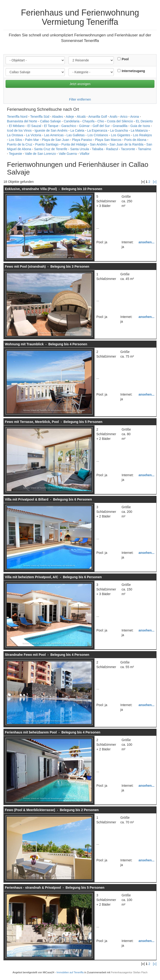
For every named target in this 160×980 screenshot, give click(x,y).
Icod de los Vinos (19, 130)
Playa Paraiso (82, 140)
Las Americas (54, 135)
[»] (155, 182)
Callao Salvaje (50, 121)
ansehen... (147, 242)
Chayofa (88, 121)
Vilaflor (85, 154)
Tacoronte (128, 149)
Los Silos (16, 140)
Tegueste (15, 154)
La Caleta (77, 130)
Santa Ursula (80, 149)
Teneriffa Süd (40, 117)
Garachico (69, 126)
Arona (135, 117)
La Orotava (15, 135)
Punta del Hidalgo (74, 144)
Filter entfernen (80, 99)
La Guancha (119, 130)
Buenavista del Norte (22, 121)
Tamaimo (145, 149)
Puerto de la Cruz (20, 144)
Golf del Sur (101, 126)
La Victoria (34, 135)
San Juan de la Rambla (127, 144)
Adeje (70, 117)
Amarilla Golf (98, 117)
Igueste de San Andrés (51, 130)
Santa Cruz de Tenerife (51, 149)
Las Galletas (76, 135)
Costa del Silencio (120, 121)
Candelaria (72, 121)
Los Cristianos (98, 135)
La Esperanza (97, 130)
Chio (101, 121)
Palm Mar (32, 140)
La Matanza (139, 130)
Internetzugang (133, 71)
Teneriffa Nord (17, 117)
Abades (57, 117)
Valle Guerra (68, 154)
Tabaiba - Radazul (105, 149)
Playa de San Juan (56, 140)
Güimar (84, 126)
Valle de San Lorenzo (41, 154)
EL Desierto (144, 121)
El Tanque (51, 126)
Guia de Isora (140, 126)
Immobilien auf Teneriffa (70, 972)
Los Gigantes (121, 135)
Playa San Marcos (108, 140)
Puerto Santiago (47, 144)
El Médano (17, 126)
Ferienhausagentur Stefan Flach (129, 972)
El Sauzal (34, 126)
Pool (125, 59)
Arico (124, 117)
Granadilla (120, 126)
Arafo (113, 117)
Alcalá (81, 117)
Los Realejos (142, 135)
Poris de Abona (135, 140)
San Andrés (98, 144)
